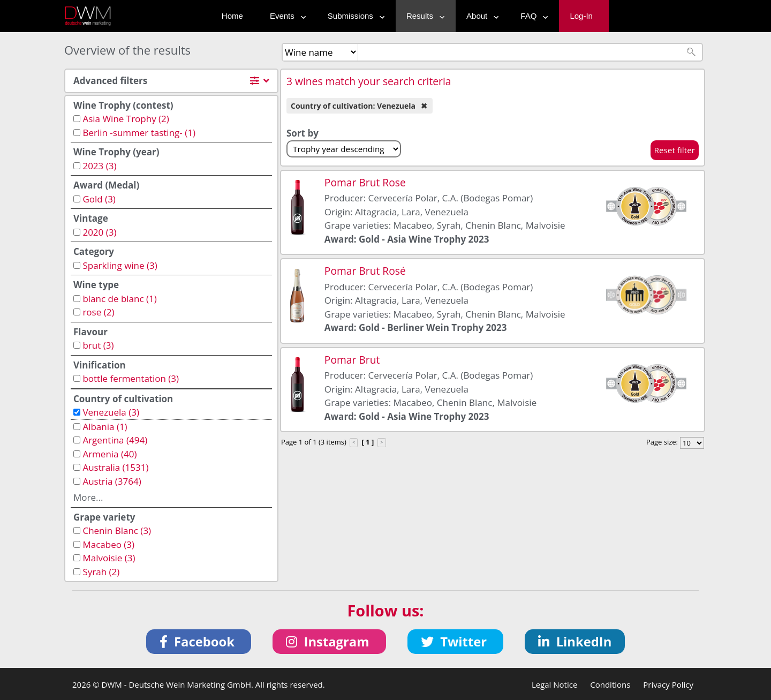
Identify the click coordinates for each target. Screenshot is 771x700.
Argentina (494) (115, 440)
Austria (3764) (112, 481)
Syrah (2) (101, 572)
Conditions (610, 684)
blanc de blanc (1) (119, 299)
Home (232, 16)
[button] (199, 642)
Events (285, 16)
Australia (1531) (115, 467)
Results (423, 16)
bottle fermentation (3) (131, 378)
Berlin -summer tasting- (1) (139, 133)
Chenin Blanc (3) (117, 530)
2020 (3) (99, 232)
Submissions (354, 16)
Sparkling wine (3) (120, 265)
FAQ (532, 16)
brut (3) (98, 345)
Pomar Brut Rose (365, 182)
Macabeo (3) (108, 544)
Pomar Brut (352, 360)
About (480, 16)
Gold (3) (99, 199)
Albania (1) (105, 427)
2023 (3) (99, 166)
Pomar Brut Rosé (365, 271)
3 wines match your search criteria (369, 81)
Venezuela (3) (111, 412)
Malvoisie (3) (109, 558)
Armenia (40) (109, 454)
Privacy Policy (668, 684)
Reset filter (675, 150)
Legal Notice (554, 684)
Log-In (581, 16)
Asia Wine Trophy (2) (126, 119)
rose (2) (98, 312)
